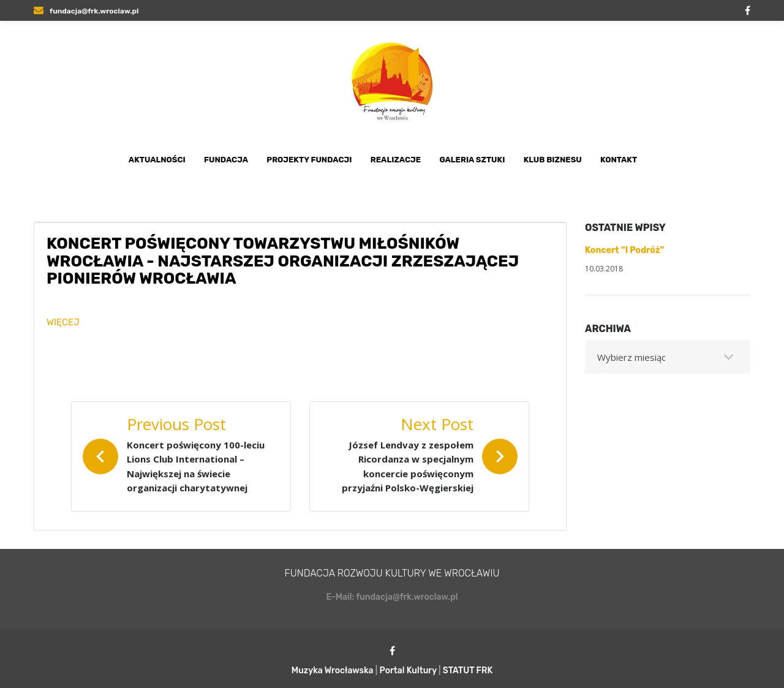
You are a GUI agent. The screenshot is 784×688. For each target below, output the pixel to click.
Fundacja (226, 160)
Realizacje (396, 160)
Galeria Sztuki (472, 160)
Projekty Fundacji (309, 160)
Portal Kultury (408, 671)
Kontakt (619, 160)
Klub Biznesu (553, 160)
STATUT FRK (468, 671)
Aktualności (157, 160)
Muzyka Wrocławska (333, 671)
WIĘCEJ (63, 322)
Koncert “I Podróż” (624, 250)
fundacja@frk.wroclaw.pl (86, 11)
